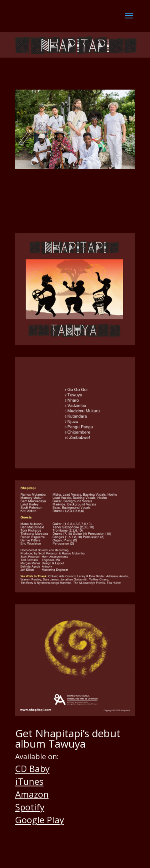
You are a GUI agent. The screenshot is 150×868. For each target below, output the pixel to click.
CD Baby (32, 768)
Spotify (30, 807)
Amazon (32, 794)
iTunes (29, 781)
